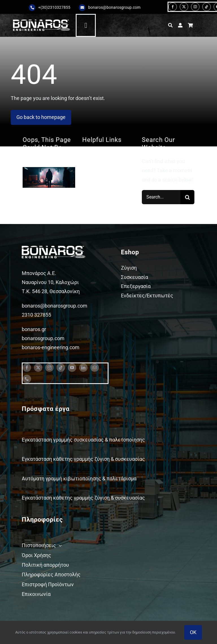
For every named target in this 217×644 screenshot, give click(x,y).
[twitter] (184, 7)
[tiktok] (207, 7)
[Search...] (161, 197)
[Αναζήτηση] (170, 25)
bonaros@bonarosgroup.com (114, 7)
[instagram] (195, 7)
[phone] (27, 379)
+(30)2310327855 (54, 7)
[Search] (187, 197)
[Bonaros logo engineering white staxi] (42, 22)
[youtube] (72, 368)
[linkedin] (83, 368)
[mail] (95, 368)
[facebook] (173, 7)
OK (193, 632)
